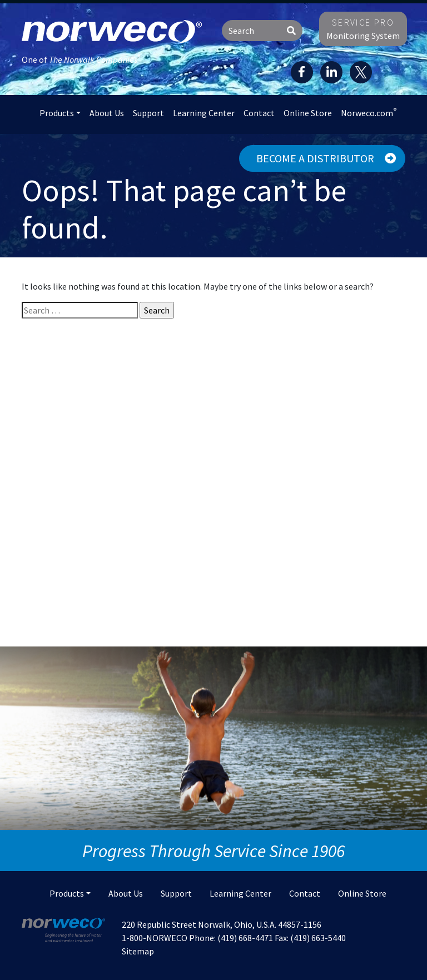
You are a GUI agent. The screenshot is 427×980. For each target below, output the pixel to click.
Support (148, 113)
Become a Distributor (326, 158)
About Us (107, 113)
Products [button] (57, 113)
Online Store (308, 113)
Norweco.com (369, 112)
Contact (259, 113)
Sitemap (138, 951)
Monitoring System (363, 29)
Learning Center (204, 113)
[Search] (251, 31)
